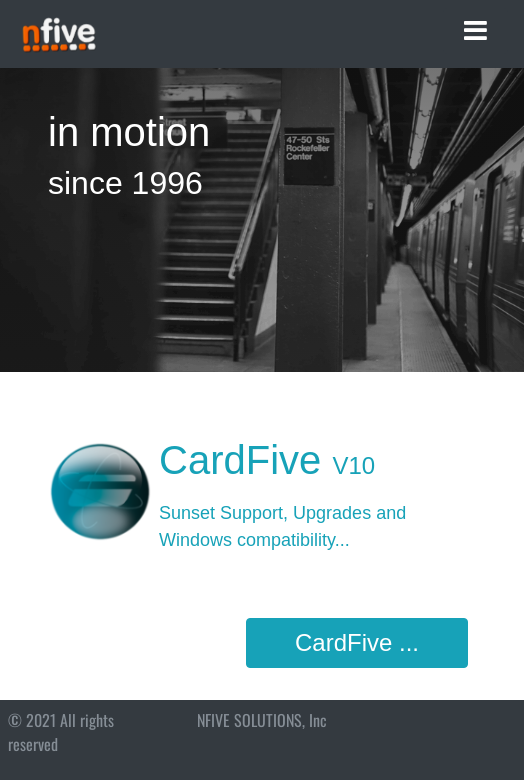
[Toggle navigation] (475, 31)
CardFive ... (357, 642)
